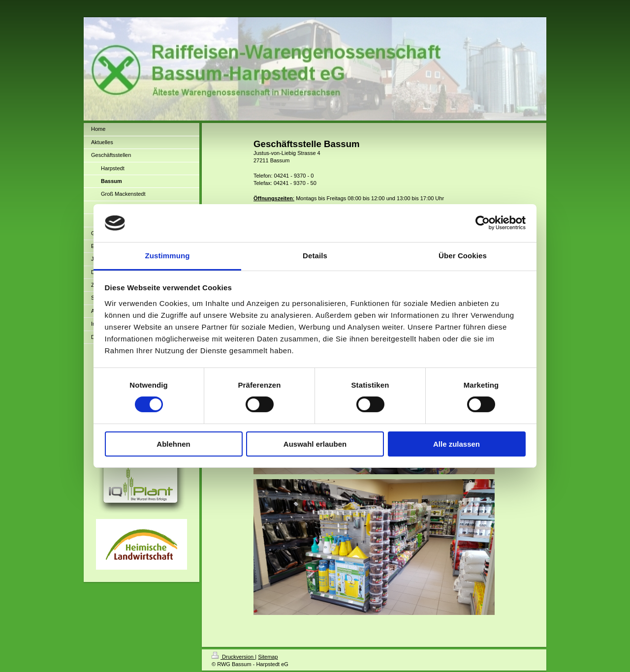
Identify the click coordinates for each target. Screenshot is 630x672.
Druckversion (233, 657)
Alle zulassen (457, 444)
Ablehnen (173, 444)
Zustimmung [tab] (168, 256)
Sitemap (268, 657)
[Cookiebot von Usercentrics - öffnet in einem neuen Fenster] (483, 223)
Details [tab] (315, 256)
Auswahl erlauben (315, 444)
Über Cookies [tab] (463, 256)
